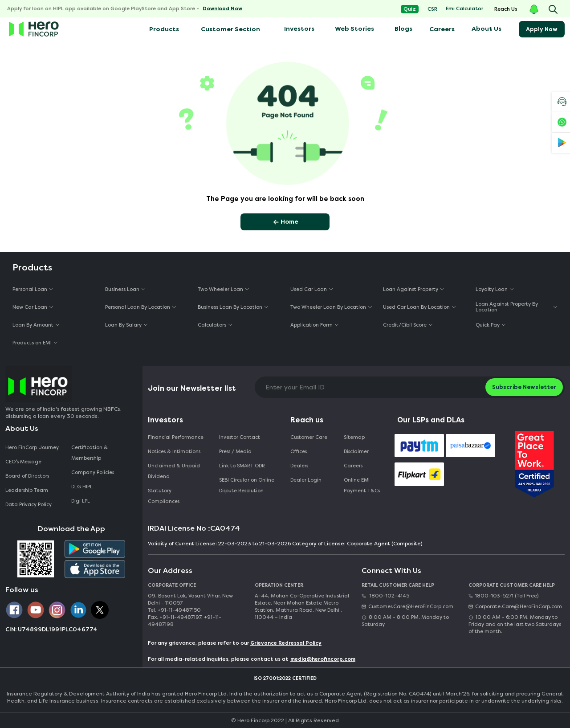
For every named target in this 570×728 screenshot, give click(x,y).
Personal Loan (30, 289)
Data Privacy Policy (28, 505)
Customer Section (230, 29)
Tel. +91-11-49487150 (174, 610)
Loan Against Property (411, 289)
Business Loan (122, 289)
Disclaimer (356, 452)
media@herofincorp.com (323, 659)
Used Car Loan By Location (416, 307)
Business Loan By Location (230, 307)
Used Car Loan (309, 289)
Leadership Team (27, 490)
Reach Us (506, 9)
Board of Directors (27, 476)
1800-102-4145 (385, 596)
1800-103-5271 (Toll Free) (503, 596)
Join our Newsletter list (192, 388)
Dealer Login (306, 480)
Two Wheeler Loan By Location (328, 307)
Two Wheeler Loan (220, 289)
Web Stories (354, 29)
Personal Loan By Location (138, 307)
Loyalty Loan (492, 289)
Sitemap (354, 437)
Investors (299, 29)
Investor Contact (240, 437)
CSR (432, 9)
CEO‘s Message (23, 462)
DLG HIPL (83, 487)
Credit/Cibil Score (405, 325)
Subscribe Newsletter (524, 387)
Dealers (299, 466)
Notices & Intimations (174, 452)
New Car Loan (30, 307)
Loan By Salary (123, 325)
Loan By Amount (33, 325)
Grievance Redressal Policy (286, 643)
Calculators (212, 325)
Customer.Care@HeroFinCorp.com (407, 607)
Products (163, 29)
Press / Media (235, 452)
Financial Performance (176, 437)
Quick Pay (488, 325)
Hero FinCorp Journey (32, 448)
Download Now (222, 9)
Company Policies (93, 472)
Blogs (403, 29)
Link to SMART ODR (242, 466)
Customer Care (309, 437)
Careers (442, 29)
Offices (299, 452)
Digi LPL (81, 501)
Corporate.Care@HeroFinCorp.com (515, 607)
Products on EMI (32, 343)
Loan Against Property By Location (507, 307)
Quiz (410, 9)
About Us (487, 29)
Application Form (311, 325)
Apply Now (542, 29)
